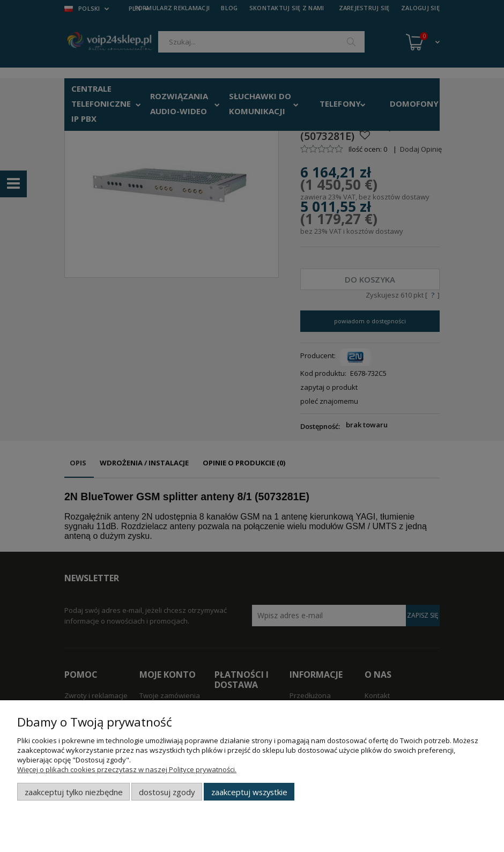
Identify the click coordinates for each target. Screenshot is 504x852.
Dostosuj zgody (167, 792)
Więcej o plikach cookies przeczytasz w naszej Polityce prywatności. (127, 769)
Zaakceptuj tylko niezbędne (74, 792)
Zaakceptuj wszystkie (249, 792)
